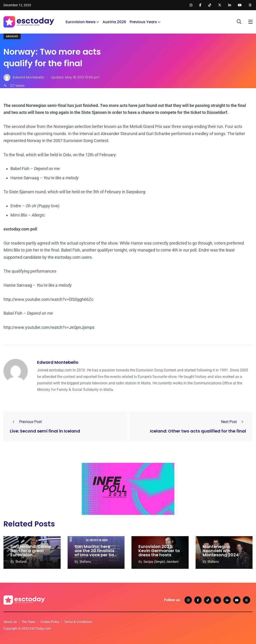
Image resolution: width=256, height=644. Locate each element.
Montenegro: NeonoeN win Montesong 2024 (221, 551)
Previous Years (143, 22)
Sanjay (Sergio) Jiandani (161, 562)
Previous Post (26, 422)
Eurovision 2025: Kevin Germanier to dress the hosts (159, 551)
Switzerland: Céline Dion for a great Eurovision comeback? (31, 553)
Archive (12, 36)
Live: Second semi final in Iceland (45, 431)
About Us (10, 622)
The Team (28, 622)
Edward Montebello (58, 362)
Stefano (21, 562)
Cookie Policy (50, 622)
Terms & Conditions (78, 622)
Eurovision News (81, 22)
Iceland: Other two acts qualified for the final (198, 431)
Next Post (234, 422)
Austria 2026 (114, 22)
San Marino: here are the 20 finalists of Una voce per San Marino (96, 553)
